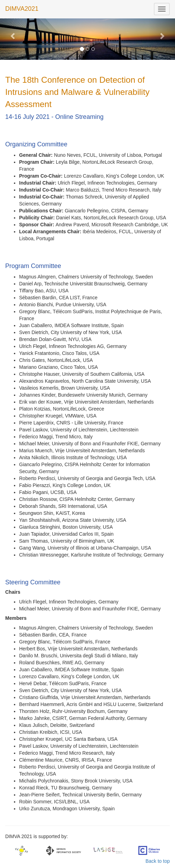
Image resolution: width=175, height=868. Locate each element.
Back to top (158, 861)
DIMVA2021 (22, 9)
